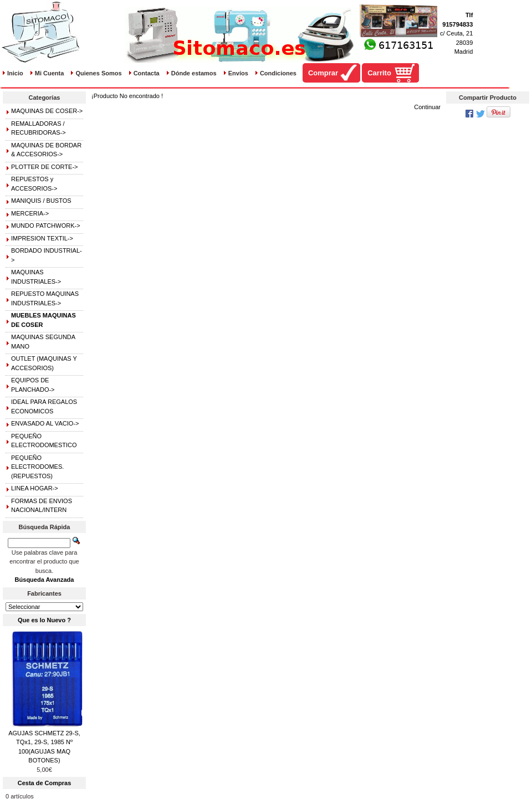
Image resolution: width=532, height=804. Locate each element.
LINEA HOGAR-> (35, 488)
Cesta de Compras (45, 783)
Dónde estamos (194, 73)
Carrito (379, 73)
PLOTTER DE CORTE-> (45, 167)
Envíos (238, 73)
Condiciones (278, 73)
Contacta (147, 73)
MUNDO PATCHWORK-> (46, 226)
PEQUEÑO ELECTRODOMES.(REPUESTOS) (37, 467)
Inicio (15, 73)
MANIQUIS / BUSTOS (41, 201)
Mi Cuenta (50, 73)
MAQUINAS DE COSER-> (47, 111)
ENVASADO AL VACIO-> (45, 423)
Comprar (323, 73)
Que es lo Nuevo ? (44, 620)
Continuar (427, 107)
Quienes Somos (98, 73)
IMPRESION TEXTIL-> (42, 238)
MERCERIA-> (30, 213)
